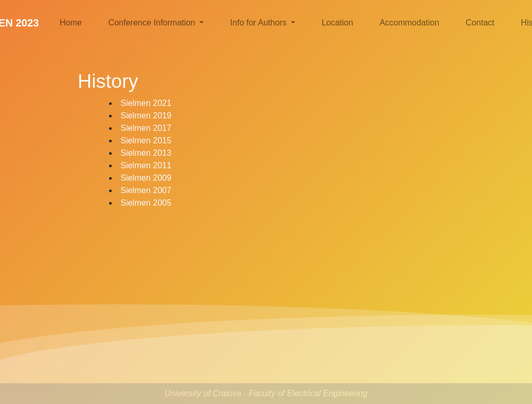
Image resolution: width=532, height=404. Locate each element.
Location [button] (337, 23)
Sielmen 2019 (146, 116)
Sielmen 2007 (146, 190)
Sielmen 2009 (146, 178)
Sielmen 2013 (146, 153)
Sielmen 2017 (146, 128)
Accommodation (410, 23)
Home (71, 23)
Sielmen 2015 (146, 140)
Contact (480, 23)
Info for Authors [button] (260, 23)
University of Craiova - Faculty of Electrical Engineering (266, 393)
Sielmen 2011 (146, 165)
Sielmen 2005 (146, 203)
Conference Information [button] (153, 23)
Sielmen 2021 (146, 103)
